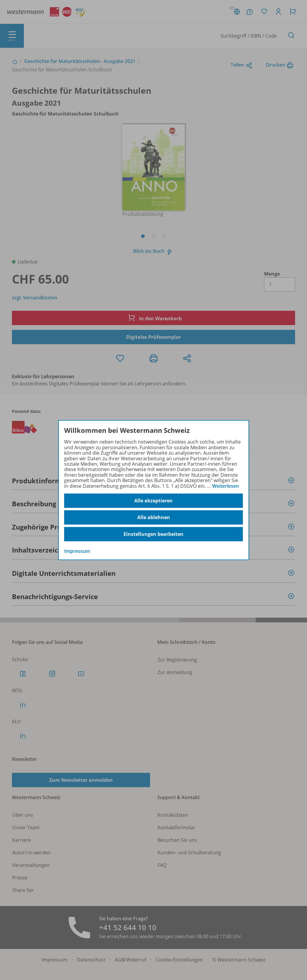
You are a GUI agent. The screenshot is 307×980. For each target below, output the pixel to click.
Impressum (77, 551)
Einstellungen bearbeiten (153, 534)
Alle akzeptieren (153, 501)
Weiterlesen (226, 486)
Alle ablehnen (154, 517)
